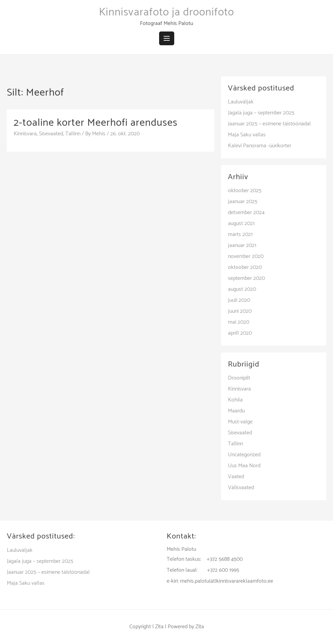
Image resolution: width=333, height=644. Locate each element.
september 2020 (246, 278)
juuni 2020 (240, 311)
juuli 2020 (239, 300)
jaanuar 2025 (243, 202)
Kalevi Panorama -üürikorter (260, 146)
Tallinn (73, 134)
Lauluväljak (241, 102)
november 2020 (246, 256)
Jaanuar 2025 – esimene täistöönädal (269, 124)
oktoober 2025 (245, 191)
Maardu (236, 411)
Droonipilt (239, 378)
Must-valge (240, 422)
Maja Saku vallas (247, 135)
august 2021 (241, 224)
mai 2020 (239, 322)
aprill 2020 (240, 333)
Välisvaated (241, 488)
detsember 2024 (246, 213)
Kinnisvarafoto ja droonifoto (166, 12)
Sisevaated (51, 134)
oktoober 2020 (245, 267)
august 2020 (242, 289)
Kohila (235, 400)
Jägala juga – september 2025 (261, 113)
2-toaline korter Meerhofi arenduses (96, 123)
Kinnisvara (25, 134)
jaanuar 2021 (242, 245)
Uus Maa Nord (244, 466)
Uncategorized (244, 455)
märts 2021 (240, 234)
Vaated (236, 477)
